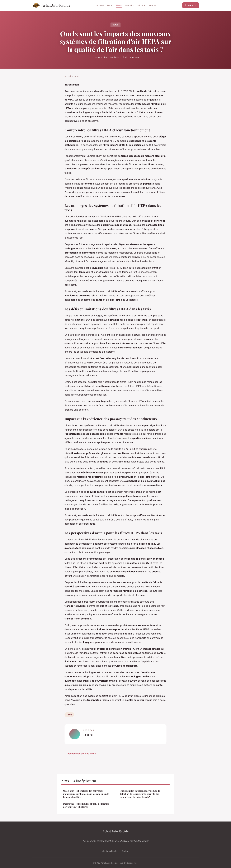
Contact (125, 851)
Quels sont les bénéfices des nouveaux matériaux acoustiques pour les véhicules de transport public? (86, 794)
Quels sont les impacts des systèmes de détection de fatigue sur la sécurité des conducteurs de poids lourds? (140, 794)
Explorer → (191, 5)
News (119, 5)
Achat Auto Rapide (51, 5)
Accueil (100, 5)
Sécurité (141, 5)
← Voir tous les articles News (80, 754)
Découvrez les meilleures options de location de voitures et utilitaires (86, 805)
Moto (110, 5)
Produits (130, 5)
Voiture (152, 5)
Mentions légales (110, 851)
